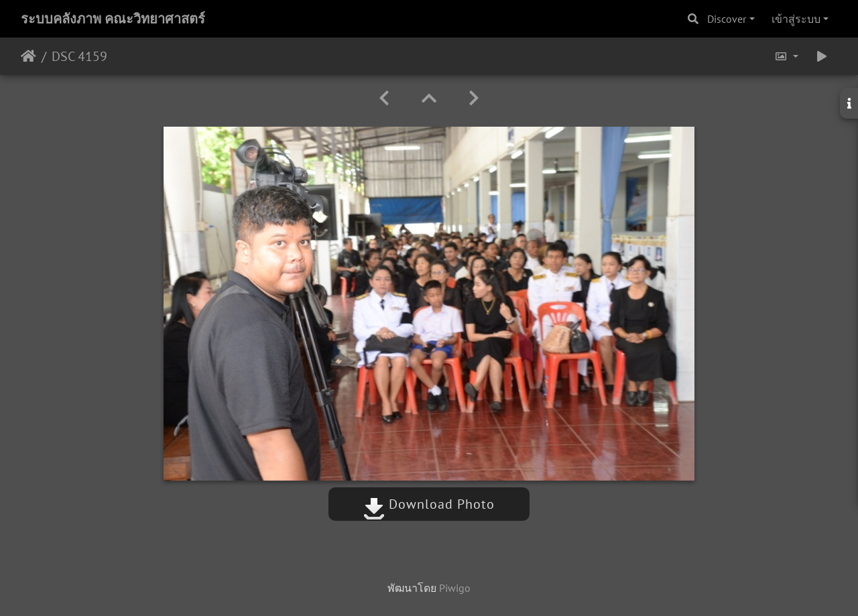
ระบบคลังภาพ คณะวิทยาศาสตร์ (113, 19)
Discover (727, 19)
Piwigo (455, 588)
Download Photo (429, 504)
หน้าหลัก (28, 56)
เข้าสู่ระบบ (796, 19)
